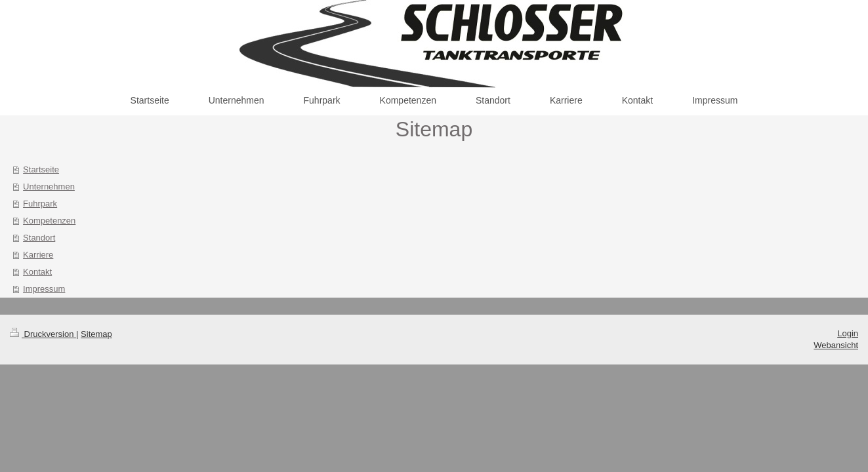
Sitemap (96, 334)
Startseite (41, 169)
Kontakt (37, 272)
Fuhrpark (40, 204)
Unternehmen (49, 187)
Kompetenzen (49, 221)
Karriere (38, 255)
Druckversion (43, 334)
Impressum (44, 289)
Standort (39, 238)
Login (848, 333)
